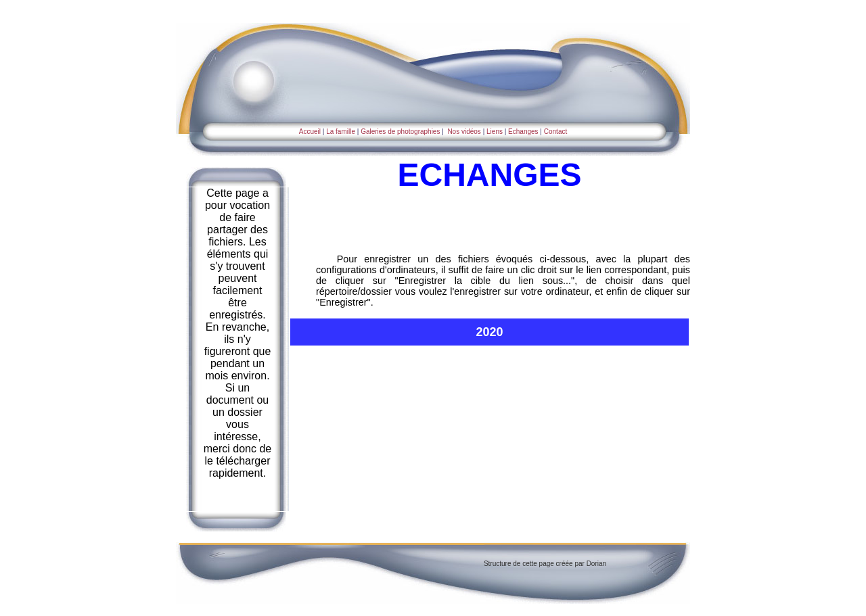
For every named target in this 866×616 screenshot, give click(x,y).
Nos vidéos (464, 132)
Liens (495, 132)
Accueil (310, 132)
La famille (341, 132)
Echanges (522, 132)
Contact (555, 132)
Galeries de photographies (400, 132)
